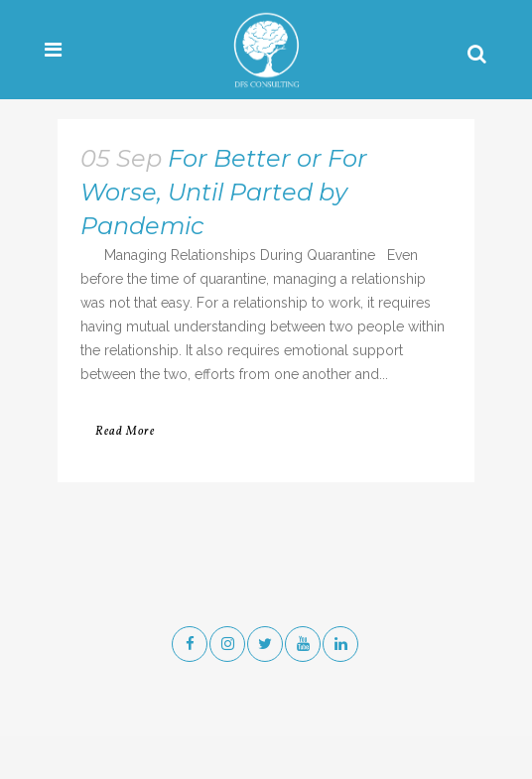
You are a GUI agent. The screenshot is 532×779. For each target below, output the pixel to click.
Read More (125, 432)
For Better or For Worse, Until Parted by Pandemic (224, 192)
